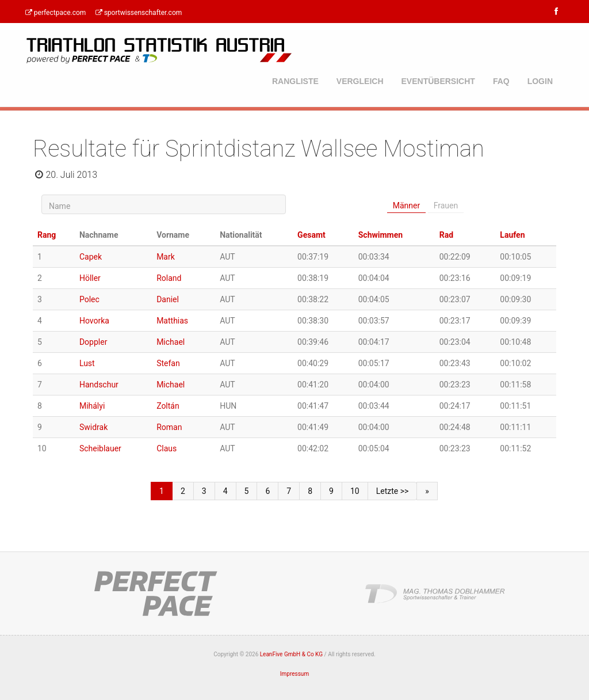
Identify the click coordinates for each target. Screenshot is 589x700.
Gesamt (311, 235)
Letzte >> (393, 491)
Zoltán (168, 406)
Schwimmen (380, 235)
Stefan (168, 363)
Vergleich (360, 81)
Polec (89, 299)
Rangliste (295, 81)
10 (355, 491)
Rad (446, 235)
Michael (171, 342)
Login (540, 81)
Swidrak (93, 427)
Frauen (446, 206)
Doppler (93, 342)
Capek (91, 257)
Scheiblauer (100, 448)
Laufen (512, 235)
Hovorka (94, 321)
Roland (169, 278)
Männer (406, 206)
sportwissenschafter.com (138, 13)
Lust (87, 363)
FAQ (501, 81)
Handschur (99, 385)
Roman (169, 427)
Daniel (168, 299)
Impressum (294, 674)
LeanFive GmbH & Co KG (291, 654)
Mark (166, 257)
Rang (47, 235)
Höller (90, 278)
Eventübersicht (438, 81)
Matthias (172, 321)
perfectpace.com (55, 13)
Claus (167, 448)
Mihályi (92, 406)
